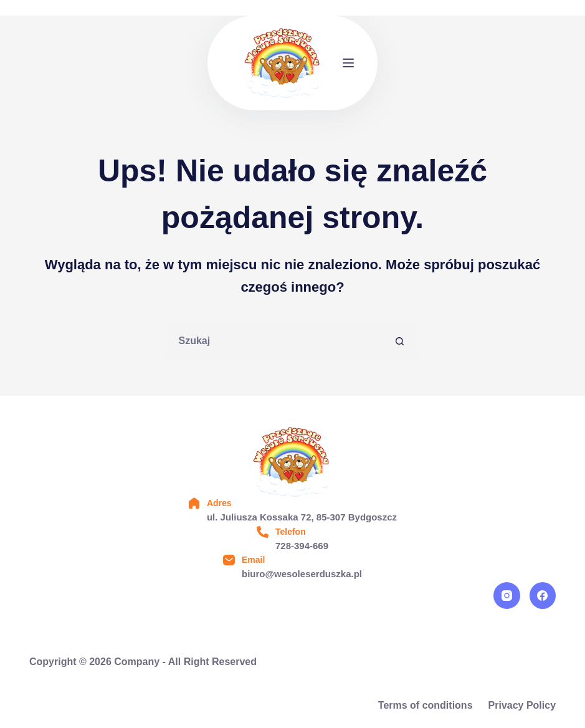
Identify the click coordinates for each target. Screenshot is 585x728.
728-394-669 (302, 546)
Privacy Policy (522, 705)
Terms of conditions (426, 705)
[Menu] (348, 63)
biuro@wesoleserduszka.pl (302, 574)
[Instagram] (507, 596)
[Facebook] (543, 596)
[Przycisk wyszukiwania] (400, 341)
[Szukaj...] (276, 341)
